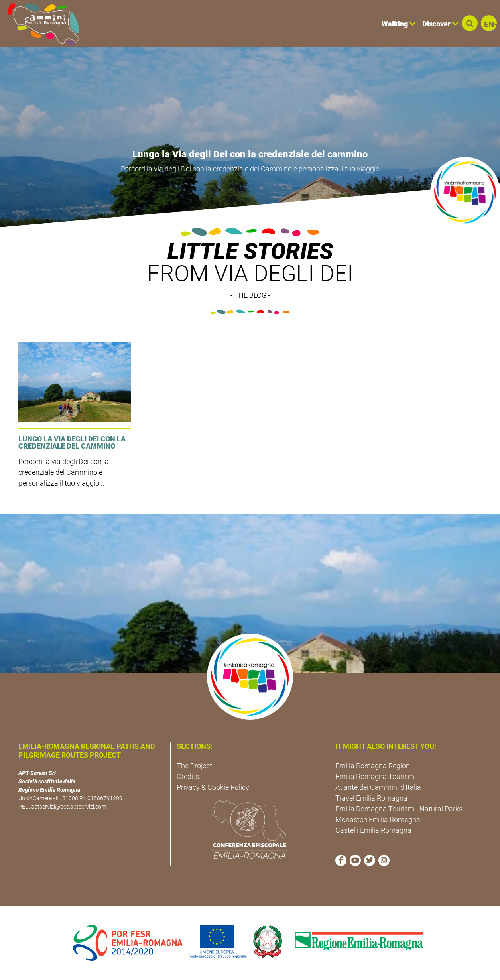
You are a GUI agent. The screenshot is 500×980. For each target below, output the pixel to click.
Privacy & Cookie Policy (213, 787)
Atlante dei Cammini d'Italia (378, 787)
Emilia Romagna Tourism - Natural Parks (399, 809)
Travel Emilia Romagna (371, 798)
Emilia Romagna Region (373, 766)
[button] (470, 23)
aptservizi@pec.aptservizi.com (69, 807)
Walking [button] (399, 24)
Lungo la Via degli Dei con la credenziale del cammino (250, 154)
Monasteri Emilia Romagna (378, 820)
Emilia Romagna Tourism (375, 776)
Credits (188, 776)
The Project (194, 766)
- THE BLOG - (250, 295)
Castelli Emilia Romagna (373, 830)
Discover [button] (440, 24)
